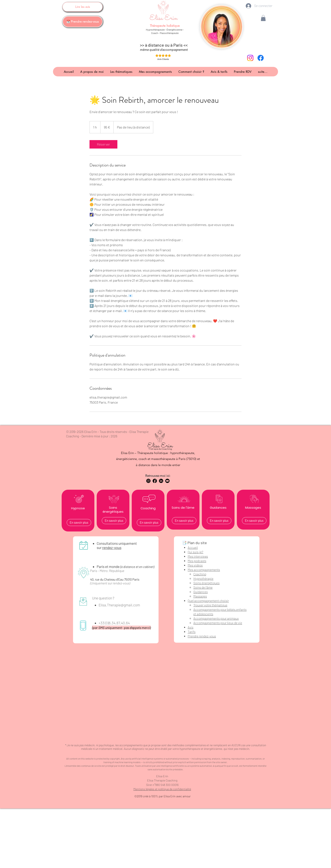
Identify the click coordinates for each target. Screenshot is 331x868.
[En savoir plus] (79, 523)
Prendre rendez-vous (202, 636)
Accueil (193, 548)
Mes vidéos (195, 565)
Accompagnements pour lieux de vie (218, 623)
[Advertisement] (165, 838)
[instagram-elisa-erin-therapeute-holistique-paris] (250, 58)
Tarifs (192, 632)
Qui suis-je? (195, 552)
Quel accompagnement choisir (208, 601)
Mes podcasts (197, 561)
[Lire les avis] (83, 7)
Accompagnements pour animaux (216, 618)
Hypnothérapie (203, 579)
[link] (103, 144)
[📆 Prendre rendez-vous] (83, 22)
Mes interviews (198, 556)
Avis (191, 627)
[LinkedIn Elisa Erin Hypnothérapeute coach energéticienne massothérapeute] (161, 481)
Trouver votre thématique (210, 605)
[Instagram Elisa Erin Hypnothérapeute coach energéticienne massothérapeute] (148, 481)
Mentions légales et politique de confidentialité (162, 789)
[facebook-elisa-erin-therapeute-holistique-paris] (261, 58)
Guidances (201, 592)
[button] (263, 18)
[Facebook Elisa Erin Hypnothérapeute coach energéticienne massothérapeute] (155, 481)
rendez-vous (112, 548)
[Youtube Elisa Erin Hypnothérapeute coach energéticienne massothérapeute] (167, 481)
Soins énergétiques (206, 583)
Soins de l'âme (203, 587)
